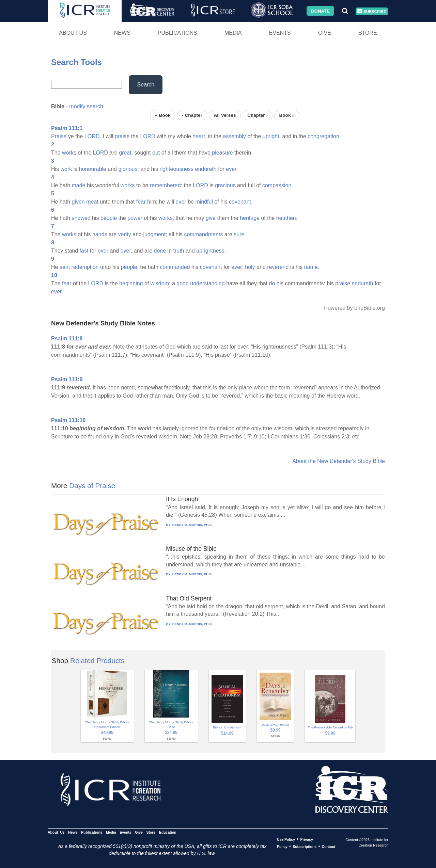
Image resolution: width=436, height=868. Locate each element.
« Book (163, 115)
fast (84, 251)
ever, (127, 251)
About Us (73, 33)
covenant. (241, 202)
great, (126, 153)
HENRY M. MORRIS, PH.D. (192, 525)
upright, (272, 136)
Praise (59, 136)
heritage (250, 218)
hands (100, 234)
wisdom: (161, 283)
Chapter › (258, 115)
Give (325, 33)
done (160, 251)
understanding (207, 283)
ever (181, 202)
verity (125, 234)
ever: (237, 267)
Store (368, 33)
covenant (211, 267)
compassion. (278, 185)
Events (280, 33)
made (78, 185)
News (122, 33)
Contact (329, 847)
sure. (240, 234)
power (135, 218)
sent (65, 267)
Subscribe (372, 11)
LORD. (93, 136)
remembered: (166, 185)
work (66, 169)
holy (250, 267)
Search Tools (76, 62)
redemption (85, 267)
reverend (278, 267)
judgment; (155, 234)
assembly (234, 136)
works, (166, 218)
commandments (203, 234)
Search (146, 85)
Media (233, 33)
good (183, 283)
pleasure (222, 153)
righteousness (176, 169)
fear (141, 202)
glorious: (128, 169)
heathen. (287, 218)
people (109, 218)
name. (312, 267)
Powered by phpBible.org (354, 308)
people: (130, 267)
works (69, 153)
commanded (175, 267)
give (211, 218)
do (272, 283)
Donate (320, 11)
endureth (206, 169)
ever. (232, 169)
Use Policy (286, 839)
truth (178, 251)
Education (168, 832)
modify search (86, 106)
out (156, 153)
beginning (131, 283)
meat (92, 202)
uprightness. (211, 251)
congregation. (324, 136)
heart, (199, 136)
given (78, 202)
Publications (177, 33)
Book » (287, 115)
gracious (225, 185)
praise (122, 136)
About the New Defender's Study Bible (339, 461)
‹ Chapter (192, 115)
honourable (93, 169)
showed (81, 218)
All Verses (225, 115)
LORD (147, 136)
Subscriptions (305, 847)
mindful (204, 202)
